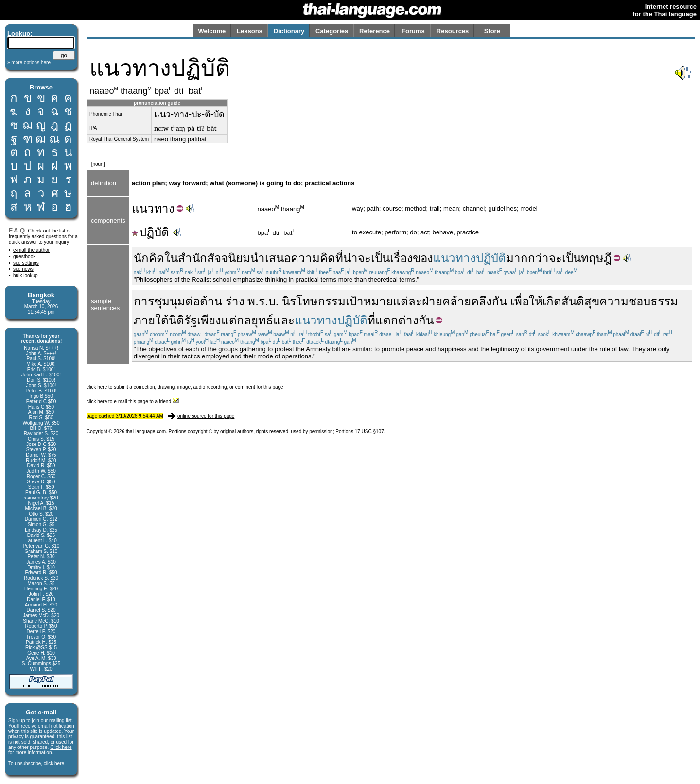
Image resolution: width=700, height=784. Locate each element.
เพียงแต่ (217, 320)
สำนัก (192, 258)
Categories (332, 31)
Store (492, 31)
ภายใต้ (151, 320)
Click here (61, 747)
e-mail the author (31, 250)
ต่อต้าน (204, 301)
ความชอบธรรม (639, 301)
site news (23, 269)
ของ (423, 258)
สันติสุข (580, 301)
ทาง (164, 208)
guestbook (24, 257)
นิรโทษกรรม (314, 301)
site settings (26, 263)
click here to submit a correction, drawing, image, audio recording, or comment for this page (185, 387)
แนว (143, 208)
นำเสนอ (271, 258)
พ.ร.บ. (263, 301)
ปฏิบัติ (150, 232)
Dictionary (289, 31)
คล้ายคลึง (467, 301)
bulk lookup (26, 276)
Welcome (212, 31)
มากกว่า (527, 258)
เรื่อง (401, 258)
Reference (375, 31)
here (59, 763)
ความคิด (313, 258)
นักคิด (149, 258)
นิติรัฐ (183, 320)
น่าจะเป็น (367, 258)
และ (284, 320)
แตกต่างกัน (404, 320)
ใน (171, 258)
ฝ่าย (432, 301)
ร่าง (235, 301)
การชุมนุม (159, 301)
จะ (555, 258)
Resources (453, 31)
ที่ (339, 258)
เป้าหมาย (369, 301)
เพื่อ (520, 301)
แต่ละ (407, 301)
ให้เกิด (545, 301)
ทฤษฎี (596, 258)
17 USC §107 (369, 432)
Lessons (250, 31)
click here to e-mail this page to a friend (133, 401)
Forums (413, 31)
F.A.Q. (18, 230)
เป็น (571, 258)
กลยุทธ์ (255, 320)
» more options (29, 62)
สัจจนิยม (229, 258)
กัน (499, 301)
